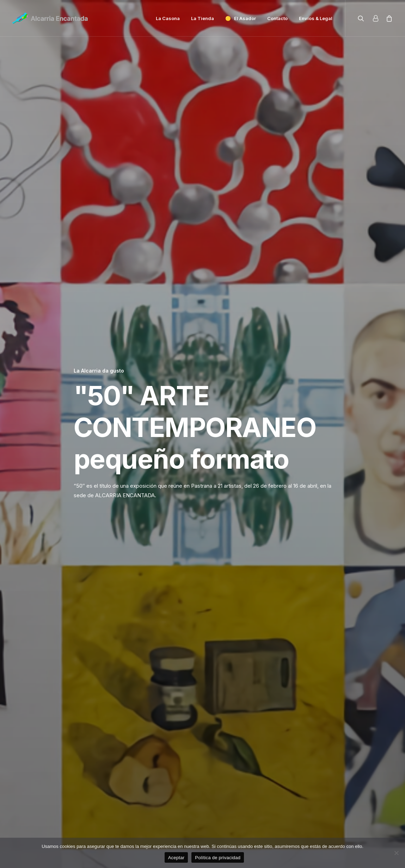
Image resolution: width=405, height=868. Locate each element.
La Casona (168, 18)
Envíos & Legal (316, 18)
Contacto (277, 18)
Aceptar (176, 858)
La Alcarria (302, 760)
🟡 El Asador (241, 18)
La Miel (166, 760)
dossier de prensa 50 (227, 559)
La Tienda (202, 18)
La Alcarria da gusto (99, 63)
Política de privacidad (218, 858)
